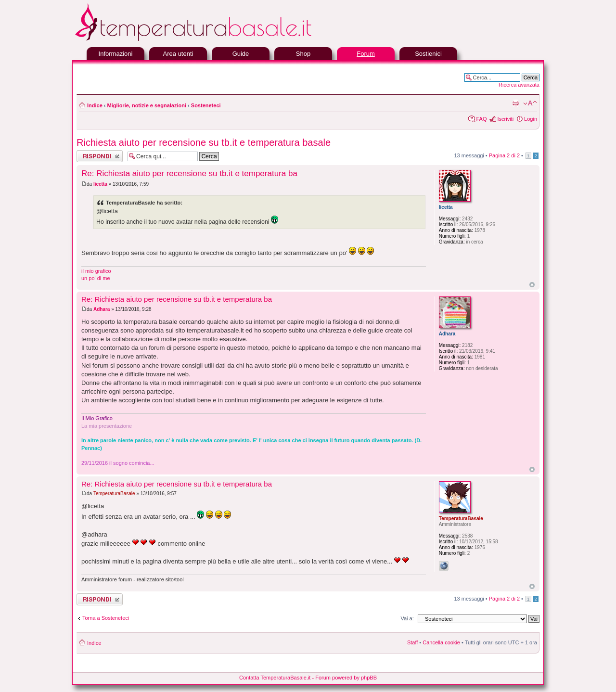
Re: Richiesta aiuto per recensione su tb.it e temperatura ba (189, 173)
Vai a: (407, 618)
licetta (100, 184)
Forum (366, 54)
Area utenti (178, 54)
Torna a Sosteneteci (106, 618)
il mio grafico (96, 271)
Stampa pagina (515, 103)
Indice (95, 105)
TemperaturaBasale (114, 493)
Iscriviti (505, 119)
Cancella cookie (441, 642)
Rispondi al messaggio (100, 156)
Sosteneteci (206, 105)
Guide (241, 54)
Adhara (102, 309)
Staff (412, 642)
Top (532, 285)
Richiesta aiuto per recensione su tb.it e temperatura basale (204, 142)
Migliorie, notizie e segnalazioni (147, 105)
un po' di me (96, 278)
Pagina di (504, 155)
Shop (303, 54)
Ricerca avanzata (519, 85)
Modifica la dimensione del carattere (530, 103)
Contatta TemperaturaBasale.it (275, 678)
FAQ (481, 119)
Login (531, 119)
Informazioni (116, 54)
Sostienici (428, 54)
